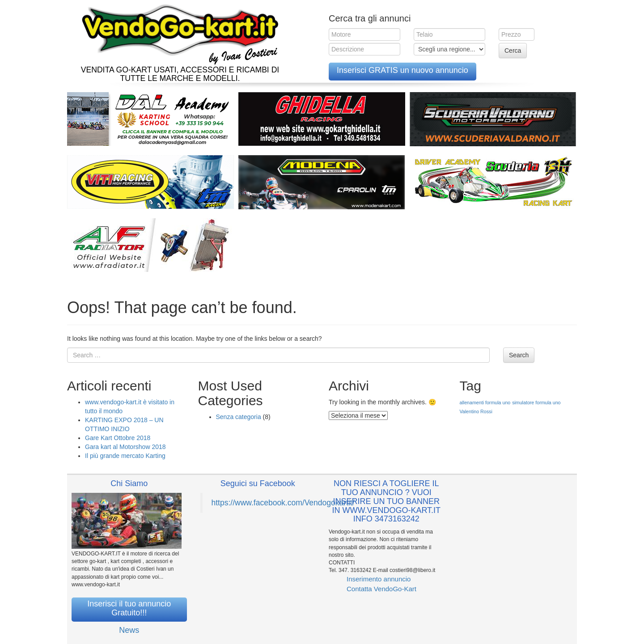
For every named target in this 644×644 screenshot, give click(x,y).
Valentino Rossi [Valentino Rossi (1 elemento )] (476, 411)
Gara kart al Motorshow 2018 (125, 447)
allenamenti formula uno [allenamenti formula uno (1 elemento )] (485, 402)
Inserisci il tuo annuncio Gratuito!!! (129, 608)
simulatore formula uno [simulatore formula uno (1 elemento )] (536, 402)
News (129, 630)
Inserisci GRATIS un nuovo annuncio (402, 70)
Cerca (513, 51)
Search (519, 355)
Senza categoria (239, 417)
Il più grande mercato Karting (125, 456)
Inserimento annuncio (379, 579)
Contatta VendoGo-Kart (381, 589)
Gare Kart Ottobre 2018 (118, 438)
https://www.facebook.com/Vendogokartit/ (283, 503)
